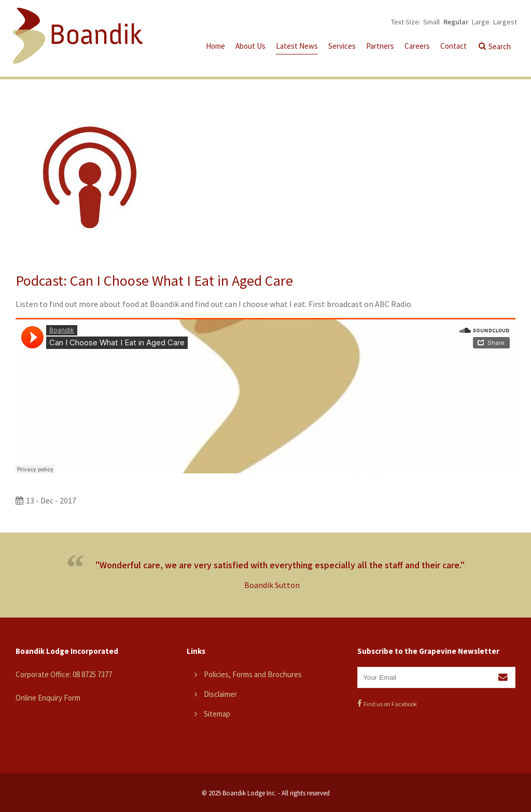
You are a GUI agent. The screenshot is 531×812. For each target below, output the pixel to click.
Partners (380, 46)
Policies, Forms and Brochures (253, 674)
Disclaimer (220, 694)
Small (431, 22)
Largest (505, 22)
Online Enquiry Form (48, 698)
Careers (417, 46)
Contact (453, 46)
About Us (250, 46)
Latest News (297, 46)
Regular (456, 22)
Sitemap (217, 714)
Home (215, 46)
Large (481, 22)
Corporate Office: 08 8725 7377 (64, 674)
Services (342, 46)
